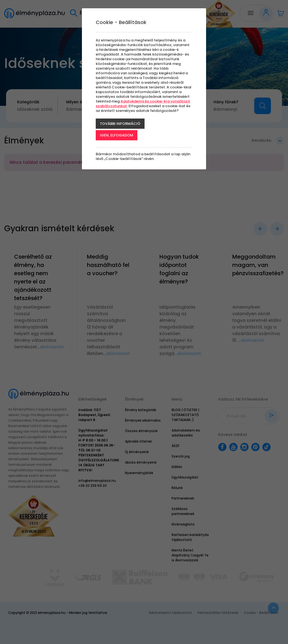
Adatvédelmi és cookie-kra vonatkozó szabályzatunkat (143, 104)
